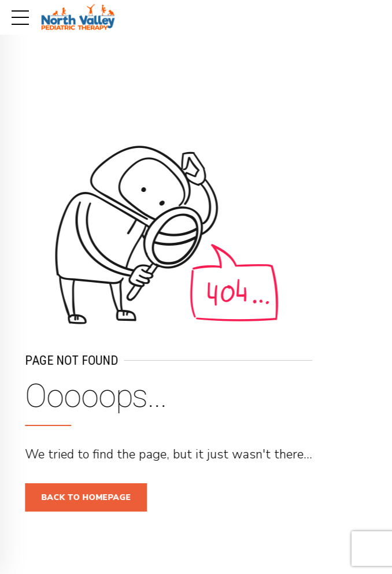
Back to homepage (90, 497)
